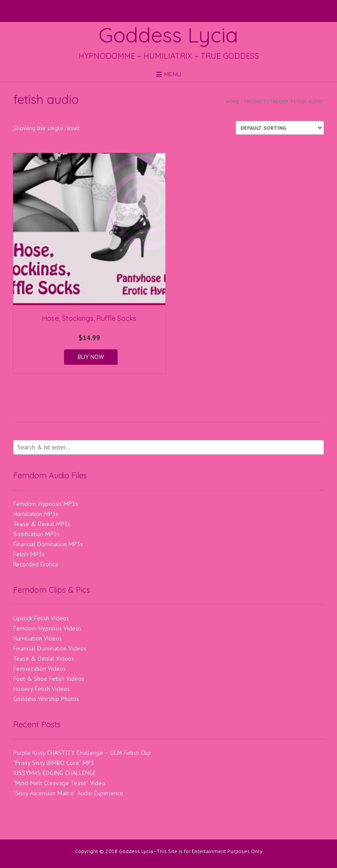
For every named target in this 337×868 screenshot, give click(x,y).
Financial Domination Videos (50, 648)
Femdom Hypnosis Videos (47, 628)
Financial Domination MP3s (48, 544)
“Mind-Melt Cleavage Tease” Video (59, 783)
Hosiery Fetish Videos (41, 689)
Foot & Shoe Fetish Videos (49, 679)
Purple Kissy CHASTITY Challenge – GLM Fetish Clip (82, 753)
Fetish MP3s (29, 554)
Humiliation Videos (38, 638)
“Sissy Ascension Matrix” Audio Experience (68, 793)
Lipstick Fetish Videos (41, 618)
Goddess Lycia (168, 35)
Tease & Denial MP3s (42, 524)
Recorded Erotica (36, 564)
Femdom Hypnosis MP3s (46, 504)
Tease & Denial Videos (44, 658)
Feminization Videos (39, 669)
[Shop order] (280, 128)
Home (233, 102)
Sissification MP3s (36, 534)
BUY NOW (91, 357)
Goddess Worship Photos (46, 699)
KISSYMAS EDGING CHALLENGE (55, 773)
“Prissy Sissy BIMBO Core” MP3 (54, 763)
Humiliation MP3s (36, 514)
